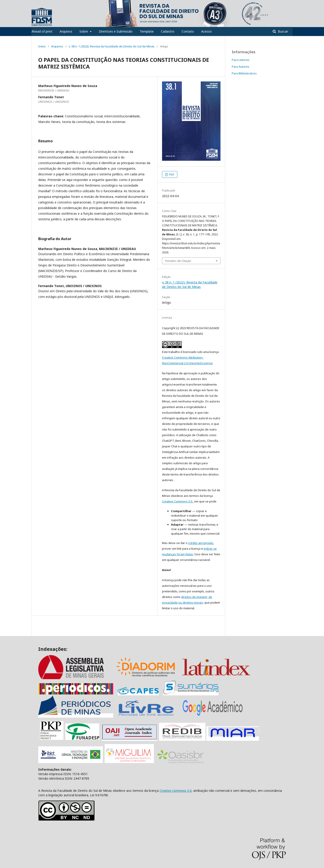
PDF (171, 174)
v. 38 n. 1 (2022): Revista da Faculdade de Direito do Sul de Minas (112, 46)
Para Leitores (241, 60)
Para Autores (241, 67)
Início (42, 46)
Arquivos (66, 31)
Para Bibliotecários (244, 73)
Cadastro (168, 31)
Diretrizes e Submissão (116, 31)
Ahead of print (42, 31)
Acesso (206, 31)
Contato (188, 31)
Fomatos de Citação (178, 261)
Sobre (84, 31)
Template (147, 31)
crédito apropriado (201, 543)
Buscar (282, 31)
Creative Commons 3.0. (177, 501)
